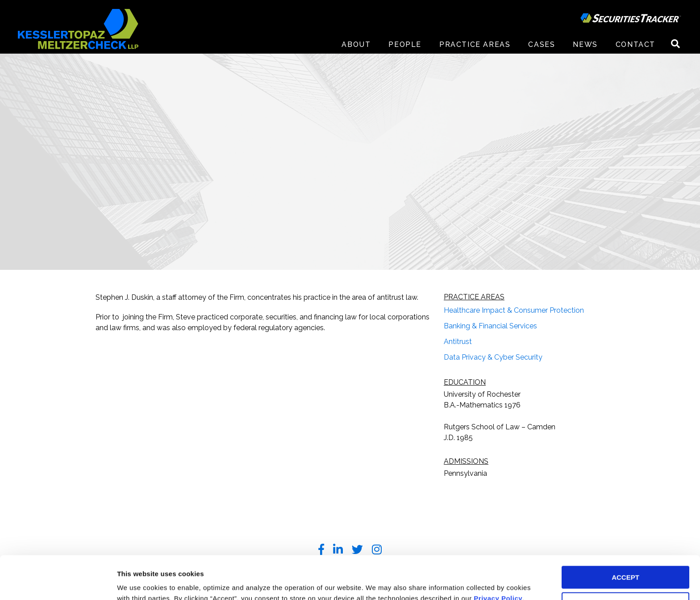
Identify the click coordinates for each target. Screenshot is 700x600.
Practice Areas (475, 44)
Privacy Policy (498, 558)
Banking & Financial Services (490, 326)
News (585, 44)
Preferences (136, 582)
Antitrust (458, 342)
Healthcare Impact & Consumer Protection (514, 310)
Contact (635, 44)
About (356, 44)
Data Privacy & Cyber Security (493, 357)
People (405, 44)
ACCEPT (625, 537)
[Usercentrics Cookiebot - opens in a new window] (58, 583)
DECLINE (625, 563)
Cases (542, 44)
